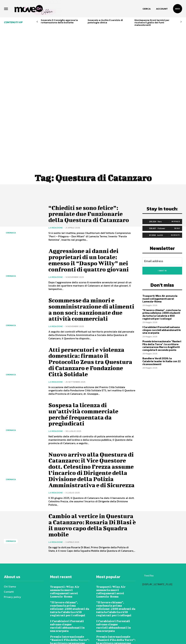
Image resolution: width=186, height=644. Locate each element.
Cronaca (11, 183)
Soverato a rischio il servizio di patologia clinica (105, 21)
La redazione (56, 177)
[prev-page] (37, 22)
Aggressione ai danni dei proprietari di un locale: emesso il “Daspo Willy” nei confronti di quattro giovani (90, 210)
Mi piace (176, 171)
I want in (162, 220)
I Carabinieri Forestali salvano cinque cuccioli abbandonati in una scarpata (162, 280)
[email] (162, 211)
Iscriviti (175, 185)
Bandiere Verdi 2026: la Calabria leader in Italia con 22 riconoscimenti (162, 311)
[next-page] (181, 22)
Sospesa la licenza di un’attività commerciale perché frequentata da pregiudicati (85, 370)
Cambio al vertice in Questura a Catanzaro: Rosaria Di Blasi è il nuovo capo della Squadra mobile (88, 493)
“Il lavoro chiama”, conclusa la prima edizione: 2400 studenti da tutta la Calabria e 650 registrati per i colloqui (162, 264)
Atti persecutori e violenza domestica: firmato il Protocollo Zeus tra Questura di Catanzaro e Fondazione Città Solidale (92, 318)
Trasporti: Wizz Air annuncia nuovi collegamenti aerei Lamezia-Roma (160, 248)
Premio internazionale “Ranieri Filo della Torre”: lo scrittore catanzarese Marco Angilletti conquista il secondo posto (162, 295)
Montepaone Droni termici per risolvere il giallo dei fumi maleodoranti (152, 22)
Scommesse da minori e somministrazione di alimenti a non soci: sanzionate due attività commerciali (83, 262)
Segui (177, 178)
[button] (147, 9)
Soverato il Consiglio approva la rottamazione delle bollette (59, 21)
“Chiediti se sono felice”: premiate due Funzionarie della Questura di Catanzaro (90, 164)
